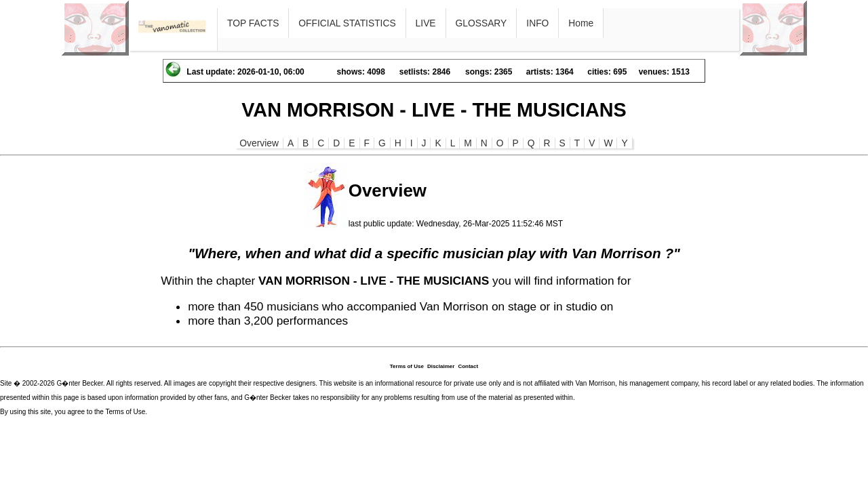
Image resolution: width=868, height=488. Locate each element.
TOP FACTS (253, 23)
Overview (259, 143)
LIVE (426, 23)
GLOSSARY (481, 23)
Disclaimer (441, 366)
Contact (468, 366)
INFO (537, 23)
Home (581, 23)
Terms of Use (407, 366)
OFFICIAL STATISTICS (347, 23)
